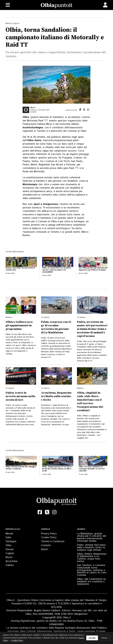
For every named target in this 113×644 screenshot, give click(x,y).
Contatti (46, 545)
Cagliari (10, 553)
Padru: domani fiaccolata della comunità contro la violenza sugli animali (91, 547)
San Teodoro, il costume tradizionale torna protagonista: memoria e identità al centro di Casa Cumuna (92, 570)
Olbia (8, 545)
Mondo (9, 534)
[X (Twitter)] (47, 512)
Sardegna (11, 541)
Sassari (10, 549)
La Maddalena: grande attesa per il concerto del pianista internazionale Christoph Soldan (92, 537)
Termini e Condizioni (53, 541)
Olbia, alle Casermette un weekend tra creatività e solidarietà (91, 582)
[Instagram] (54, 512)
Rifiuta (105, 638)
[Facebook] (40, 512)
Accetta (92, 638)
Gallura (10, 565)
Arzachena (12, 561)
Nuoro (9, 557)
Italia (8, 537)
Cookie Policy (49, 537)
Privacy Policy (49, 534)
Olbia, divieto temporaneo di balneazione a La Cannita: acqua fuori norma (92, 558)
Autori (45, 549)
